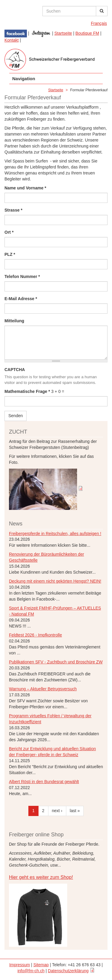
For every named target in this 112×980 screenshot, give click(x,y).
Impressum (20, 965)
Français (99, 23)
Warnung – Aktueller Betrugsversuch (43, 689)
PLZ (10, 254)
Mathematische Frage (27, 391)
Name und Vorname (25, 188)
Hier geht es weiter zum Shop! (41, 877)
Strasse (13, 210)
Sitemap (41, 965)
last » (75, 811)
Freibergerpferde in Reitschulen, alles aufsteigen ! (55, 534)
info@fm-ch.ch (31, 971)
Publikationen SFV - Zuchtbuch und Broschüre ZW (56, 662)
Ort (9, 232)
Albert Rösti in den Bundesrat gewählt (44, 782)
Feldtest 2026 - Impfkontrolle (35, 635)
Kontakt (11, 40)
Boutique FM (87, 33)
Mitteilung (14, 321)
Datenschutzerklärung (68, 971)
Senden (16, 416)
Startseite (63, 33)
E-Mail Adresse (21, 299)
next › (57, 811)
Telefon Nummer (22, 276)
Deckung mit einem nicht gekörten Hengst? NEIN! (55, 581)
